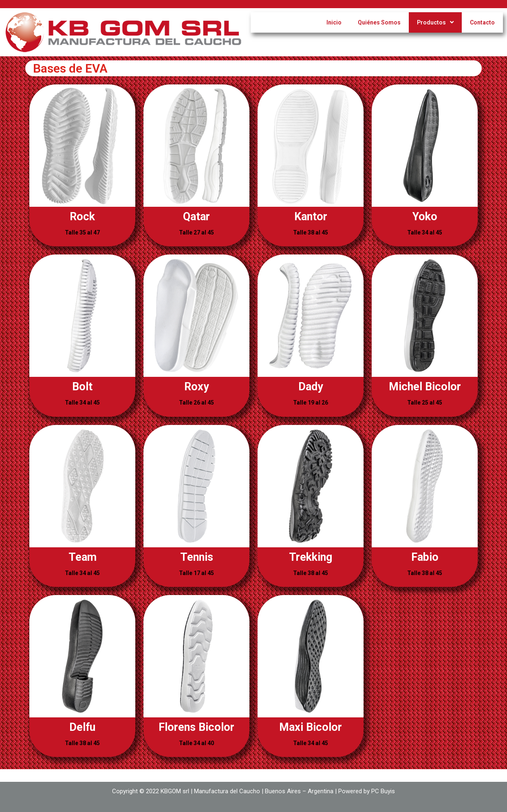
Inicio (334, 22)
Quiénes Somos (379, 22)
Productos (435, 22)
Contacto (482, 22)
